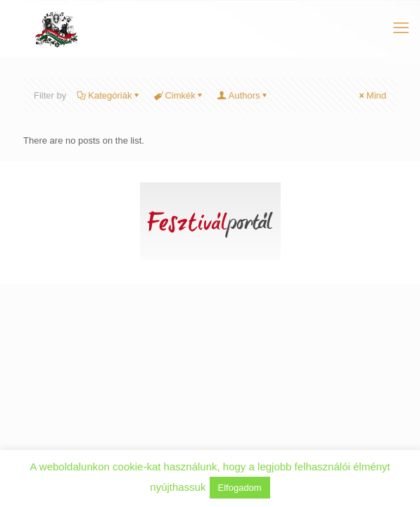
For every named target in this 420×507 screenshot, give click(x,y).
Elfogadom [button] (240, 488)
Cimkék (179, 95)
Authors (243, 95)
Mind (372, 95)
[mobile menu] (401, 28)
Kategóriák (109, 95)
